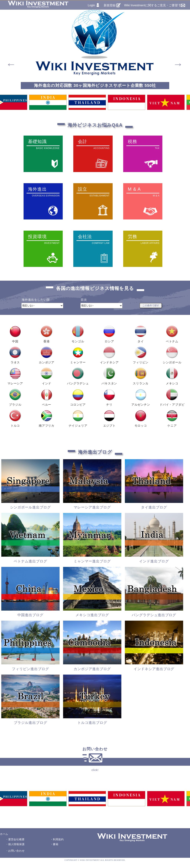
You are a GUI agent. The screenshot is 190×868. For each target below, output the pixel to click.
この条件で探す (151, 305)
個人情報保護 (16, 844)
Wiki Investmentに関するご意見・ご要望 (151, 5)
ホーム (4, 834)
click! (95, 770)
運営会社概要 (16, 839)
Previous (8, 61)
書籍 (56, 844)
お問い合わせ (16, 851)
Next (175, 61)
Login (91, 5)
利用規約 (58, 839)
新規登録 (110, 5)
